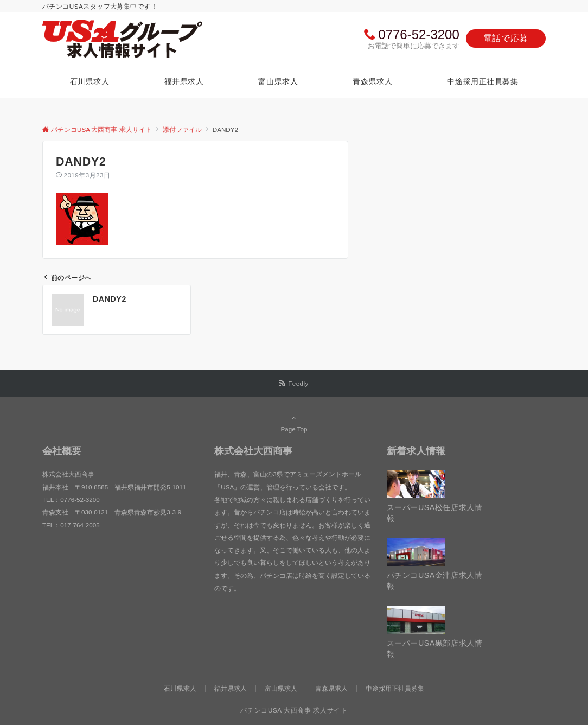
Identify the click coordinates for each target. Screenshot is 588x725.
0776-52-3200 (418, 34)
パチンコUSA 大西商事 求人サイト (294, 710)
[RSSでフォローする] (294, 383)
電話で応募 (506, 38)
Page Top (294, 423)
